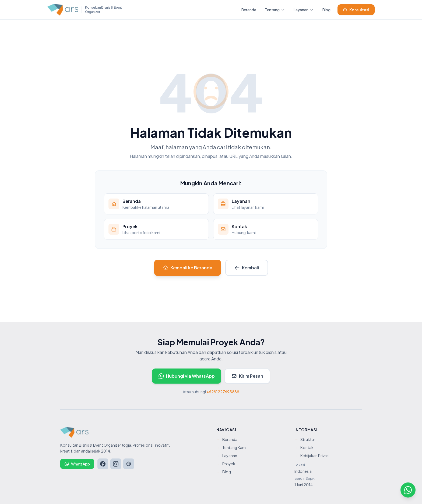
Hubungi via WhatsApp (187, 376)
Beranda (249, 10)
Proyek (226, 464)
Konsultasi (356, 10)
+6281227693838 (223, 392)
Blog (326, 10)
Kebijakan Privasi (312, 456)
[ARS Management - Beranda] (85, 10)
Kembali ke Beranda (188, 268)
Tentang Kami (231, 447)
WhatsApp (77, 464)
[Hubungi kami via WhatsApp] (408, 490)
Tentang (275, 10)
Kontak (304, 447)
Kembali (247, 268)
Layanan (304, 10)
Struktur (305, 439)
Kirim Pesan (247, 376)
